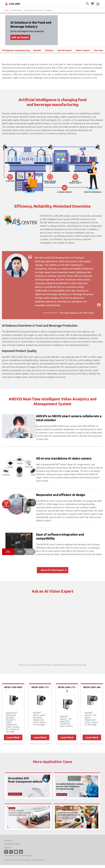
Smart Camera (83, 50)
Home (6, 10)
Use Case (98, 50)
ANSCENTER (46, 216)
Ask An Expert (65, 50)
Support (8, 847)
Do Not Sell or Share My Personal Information (18, 856)
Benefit (37, 50)
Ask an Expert (20, 37)
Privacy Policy (62, 665)
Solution (49, 50)
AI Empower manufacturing (16, 50)
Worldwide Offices (12, 844)
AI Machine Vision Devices (33, 10)
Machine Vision (17, 10)
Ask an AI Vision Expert (53, 570)
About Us (8, 840)
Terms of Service (76, 665)
